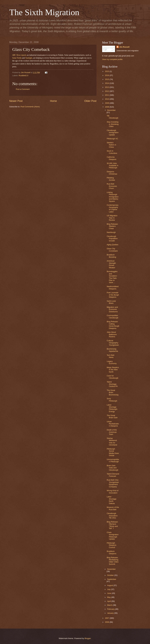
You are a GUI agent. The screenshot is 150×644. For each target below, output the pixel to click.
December (111, 110)
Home (53, 101)
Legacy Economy (112, 362)
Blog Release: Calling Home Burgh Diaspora (113, 325)
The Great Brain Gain (112, 416)
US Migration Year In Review (112, 218)
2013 (107, 87)
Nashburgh (111, 232)
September (112, 579)
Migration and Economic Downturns (112, 309)
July (109, 589)
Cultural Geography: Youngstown (113, 343)
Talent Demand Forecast (113, 475)
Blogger (88, 638)
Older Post (90, 101)
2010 (107, 99)
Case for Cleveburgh (112, 377)
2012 (107, 91)
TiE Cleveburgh (112, 117)
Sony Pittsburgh (112, 400)
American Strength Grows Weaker (111, 264)
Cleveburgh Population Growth (112, 239)
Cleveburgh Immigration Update (113, 133)
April (109, 601)
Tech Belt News (110, 356)
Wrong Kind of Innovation (112, 492)
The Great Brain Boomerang (113, 392)
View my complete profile (112, 59)
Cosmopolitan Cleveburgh (112, 317)
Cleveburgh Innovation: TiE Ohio (112, 516)
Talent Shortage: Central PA (112, 384)
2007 (107, 618)
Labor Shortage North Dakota (111, 500)
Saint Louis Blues (111, 302)
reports (19, 55)
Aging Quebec (113, 245)
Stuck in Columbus (112, 152)
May (109, 597)
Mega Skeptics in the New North (113, 370)
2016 (107, 75)
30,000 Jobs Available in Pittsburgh (112, 166)
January (111, 613)
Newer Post (16, 101)
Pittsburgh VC (112, 139)
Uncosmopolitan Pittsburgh (113, 460)
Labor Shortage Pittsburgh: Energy (112, 408)
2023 (107, 71)
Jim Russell (124, 47)
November (111, 569)
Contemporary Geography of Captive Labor (113, 208)
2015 (107, 79)
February (111, 609)
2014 (107, 83)
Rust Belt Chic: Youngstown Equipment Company (113, 483)
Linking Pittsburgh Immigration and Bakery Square (113, 197)
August (110, 585)
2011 (107, 95)
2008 (107, 107)
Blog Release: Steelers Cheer (112, 226)
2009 (107, 103)
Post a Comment (23, 89)
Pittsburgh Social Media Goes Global (113, 452)
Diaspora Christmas (112, 173)
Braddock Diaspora (111, 552)
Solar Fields (17, 58)
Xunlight (29, 58)
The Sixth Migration (44, 12)
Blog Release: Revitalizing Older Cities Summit (113, 561)
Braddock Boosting (111, 256)
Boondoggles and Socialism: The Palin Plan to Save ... (112, 277)
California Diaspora (111, 158)
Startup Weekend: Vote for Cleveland (112, 442)
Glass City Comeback (112, 250)
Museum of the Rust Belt (113, 508)
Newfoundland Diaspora (113, 288)
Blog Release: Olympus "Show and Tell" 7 (112, 525)
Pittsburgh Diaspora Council (111, 545)
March (110, 605)
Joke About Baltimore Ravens (112, 334)
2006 (107, 622)
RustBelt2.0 (23, 75)
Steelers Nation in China (111, 145)
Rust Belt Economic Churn (112, 186)
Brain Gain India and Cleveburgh (112, 468)
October (111, 575)
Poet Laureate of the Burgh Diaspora (113, 295)
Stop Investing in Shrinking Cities (113, 124)
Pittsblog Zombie (111, 179)
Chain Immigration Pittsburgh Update (113, 536)
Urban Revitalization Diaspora (113, 424)
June (109, 593)
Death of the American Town (112, 432)
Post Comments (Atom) (30, 107)
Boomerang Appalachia (112, 350)
